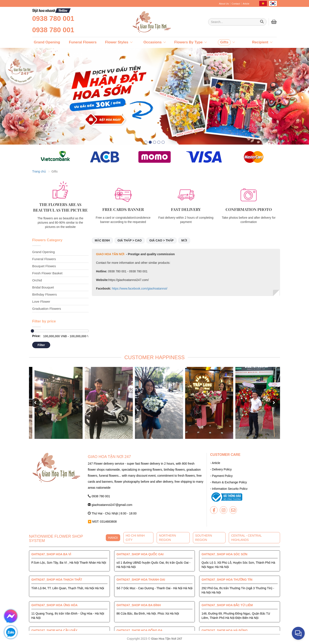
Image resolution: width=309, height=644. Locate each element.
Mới (184, 240)
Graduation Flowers (47, 309)
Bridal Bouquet (43, 287)
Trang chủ (39, 171)
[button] (146, 142)
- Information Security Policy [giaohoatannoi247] (229, 489)
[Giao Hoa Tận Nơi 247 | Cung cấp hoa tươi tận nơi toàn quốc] (237, 22)
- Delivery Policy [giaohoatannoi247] (221, 469)
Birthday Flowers (45, 294)
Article (246, 4)
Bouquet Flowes (44, 266)
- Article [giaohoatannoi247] (215, 463)
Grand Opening (43, 252)
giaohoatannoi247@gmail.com (110, 505)
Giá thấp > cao (130, 240)
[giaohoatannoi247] (142, 22)
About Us (224, 4)
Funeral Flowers (44, 259)
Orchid (37, 280)
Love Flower (41, 301)
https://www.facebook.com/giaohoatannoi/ (139, 288)
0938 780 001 (53, 18)
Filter (41, 345)
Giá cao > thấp (161, 240)
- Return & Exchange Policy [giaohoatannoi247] (228, 482)
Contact (236, 4)
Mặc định (102, 240)
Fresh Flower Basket (47, 273)
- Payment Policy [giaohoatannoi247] (221, 476)
